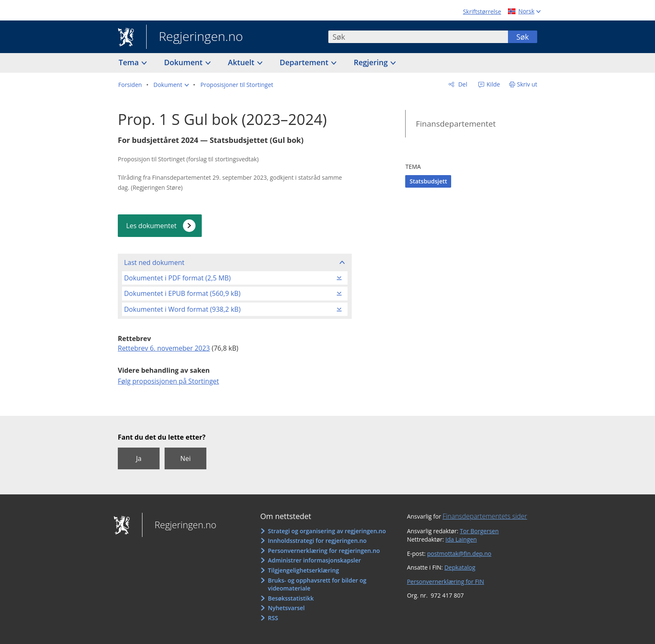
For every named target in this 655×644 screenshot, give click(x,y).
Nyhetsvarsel (286, 608)
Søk (523, 37)
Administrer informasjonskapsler (314, 560)
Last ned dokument (154, 262)
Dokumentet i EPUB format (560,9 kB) (182, 293)
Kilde (493, 84)
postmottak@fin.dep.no (459, 554)
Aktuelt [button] (242, 62)
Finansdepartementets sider (485, 516)
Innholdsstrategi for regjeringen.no (317, 541)
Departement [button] (305, 62)
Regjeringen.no (195, 37)
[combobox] (418, 37)
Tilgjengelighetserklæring (303, 570)
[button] (171, 85)
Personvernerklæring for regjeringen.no (324, 551)
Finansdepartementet (456, 124)
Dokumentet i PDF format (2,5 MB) (177, 278)
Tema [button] (130, 62)
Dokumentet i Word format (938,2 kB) (182, 309)
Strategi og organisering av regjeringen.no (327, 531)
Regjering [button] (372, 62)
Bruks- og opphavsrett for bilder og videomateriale (317, 584)
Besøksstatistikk (291, 598)
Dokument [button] (184, 62)
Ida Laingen (461, 539)
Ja (138, 458)
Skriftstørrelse (482, 11)
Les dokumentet (151, 226)
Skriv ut (527, 84)
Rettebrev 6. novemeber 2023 (164, 348)
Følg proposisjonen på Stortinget (168, 381)
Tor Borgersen (479, 531)
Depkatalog (460, 567)
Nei (185, 458)
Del (462, 84)
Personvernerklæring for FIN (446, 582)
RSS (273, 618)
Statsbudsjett (428, 181)
